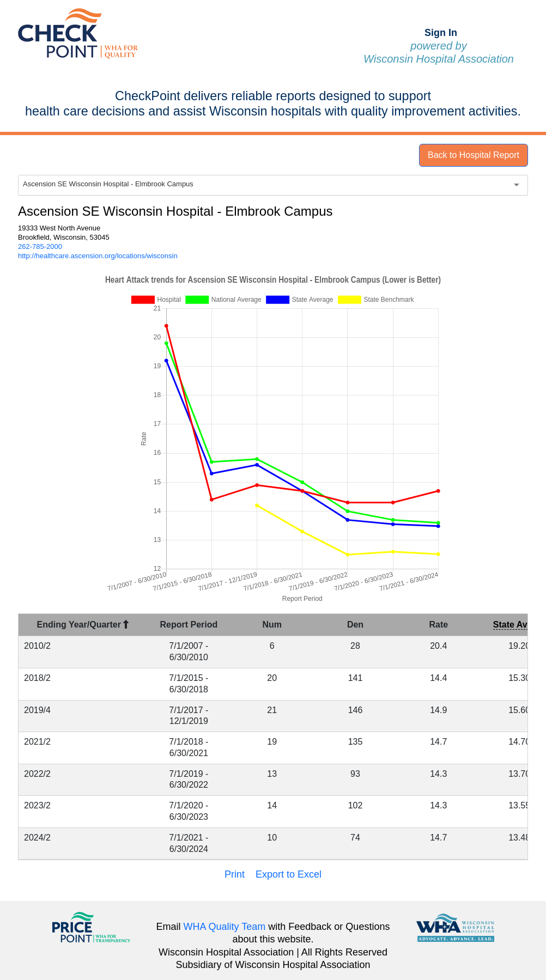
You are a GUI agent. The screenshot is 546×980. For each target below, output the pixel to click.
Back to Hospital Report (474, 155)
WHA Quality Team (225, 927)
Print (235, 874)
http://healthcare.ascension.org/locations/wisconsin (98, 256)
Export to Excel (289, 874)
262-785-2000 (40, 246)
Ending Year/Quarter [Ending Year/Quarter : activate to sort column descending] (83, 625)
